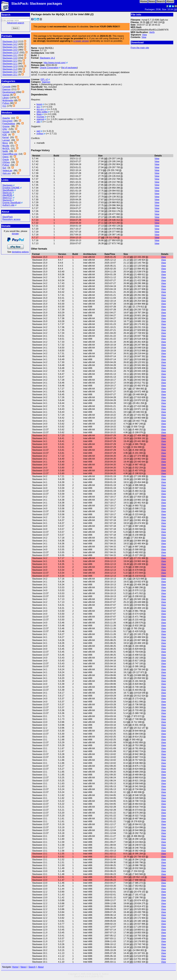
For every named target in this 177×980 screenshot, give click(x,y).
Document (7, 121)
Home (15, 967)
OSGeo (6, 162)
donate (15, 234)
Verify (152, 32)
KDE (5, 135)
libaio (39, 114)
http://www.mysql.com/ (55, 63)
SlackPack (8, 217)
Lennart (6, 140)
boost (39, 104)
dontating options (20, 252)
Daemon (6, 89)
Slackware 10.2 (10, 72)
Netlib (5, 151)
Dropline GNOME (11, 188)
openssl (40, 119)
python (40, 134)
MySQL (6, 148)
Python (6, 103)
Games (6, 95)
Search (32, 967)
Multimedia (8, 100)
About (41, 967)
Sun (4, 168)
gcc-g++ (41, 109)
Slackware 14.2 (10, 44)
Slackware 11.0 (10, 69)
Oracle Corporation (49, 68)
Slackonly (7, 200)
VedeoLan (7, 171)
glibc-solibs (42, 112)
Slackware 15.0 (10, 41)
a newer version (81, 41)
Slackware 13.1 (10, 55)
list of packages (69, 68)
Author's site (8, 205)
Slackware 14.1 (10, 47)
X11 (4, 106)
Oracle (6, 160)
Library (6, 98)
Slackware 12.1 (10, 64)
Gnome (6, 126)
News (23, 967)
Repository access (11, 219)
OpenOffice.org (10, 154)
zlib (38, 122)
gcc (38, 107)
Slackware (7, 185)
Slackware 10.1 (10, 75)
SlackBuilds (8, 190)
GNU (5, 129)
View (145, 35)
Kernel (6, 137)
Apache (6, 118)
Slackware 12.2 (10, 61)
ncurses (41, 117)
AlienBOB (7, 195)
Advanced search (15, 23)
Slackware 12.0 (10, 66)
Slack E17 (7, 198)
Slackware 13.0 (10, 58)
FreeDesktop (9, 124)
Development (9, 92)
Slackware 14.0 (10, 50)
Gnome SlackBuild (11, 203)
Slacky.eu (7, 193)
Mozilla (6, 146)
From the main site (140, 48)
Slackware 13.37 (11, 53)
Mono (5, 143)
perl (39, 131)
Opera (5, 157)
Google (6, 132)
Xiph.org (6, 173)
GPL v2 (44, 79)
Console (6, 87)
